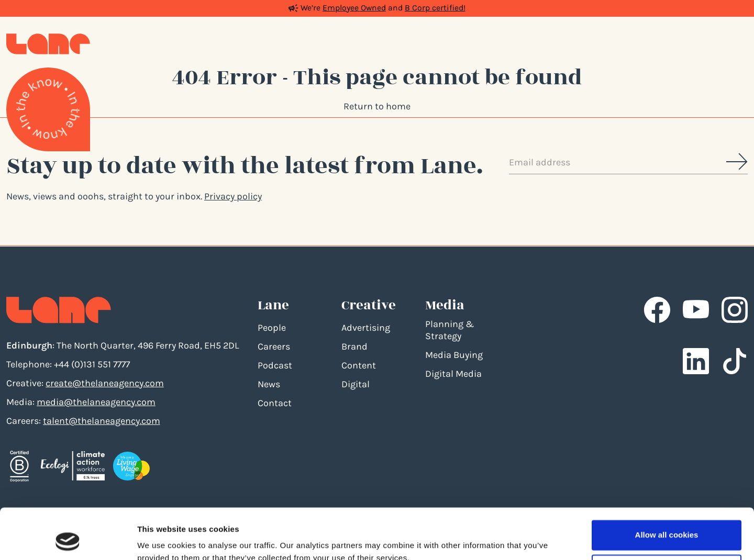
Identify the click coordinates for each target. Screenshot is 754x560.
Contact (275, 403)
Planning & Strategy (450, 330)
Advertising (366, 328)
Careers (274, 346)
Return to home (377, 106)
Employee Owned (354, 8)
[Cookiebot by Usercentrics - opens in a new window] (68, 540)
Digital (356, 384)
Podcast (275, 365)
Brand (354, 346)
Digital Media (453, 374)
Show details (162, 539)
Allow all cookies (667, 488)
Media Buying (454, 355)
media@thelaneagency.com (96, 402)
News (269, 384)
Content (359, 365)
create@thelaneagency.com (105, 383)
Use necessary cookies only (667, 522)
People (272, 328)
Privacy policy (233, 196)
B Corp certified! (435, 8)
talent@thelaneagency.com (102, 421)
